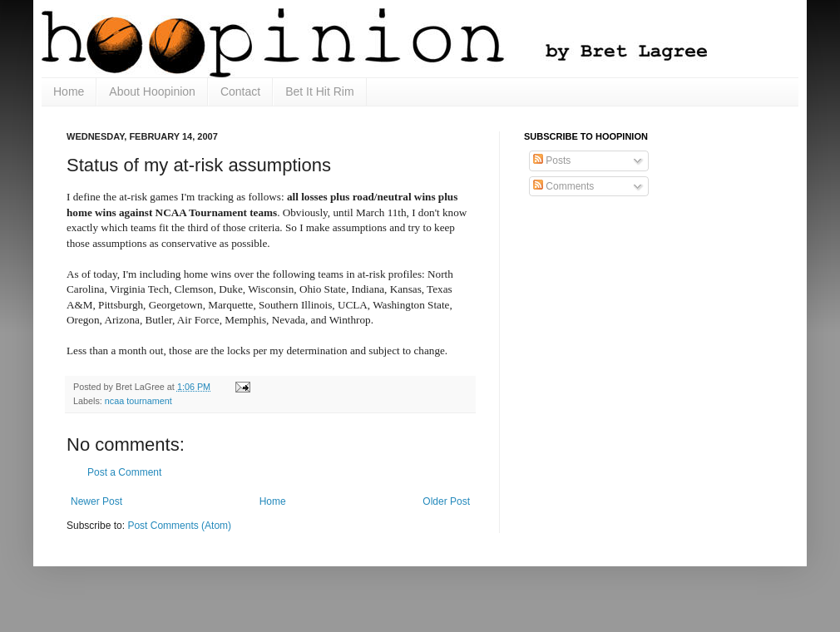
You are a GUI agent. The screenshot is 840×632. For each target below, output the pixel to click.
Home (69, 91)
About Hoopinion (152, 91)
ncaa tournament (138, 401)
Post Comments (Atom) (179, 526)
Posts (552, 160)
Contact (240, 91)
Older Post (446, 501)
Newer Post (96, 501)
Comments (563, 186)
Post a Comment (124, 472)
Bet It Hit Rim (319, 91)
